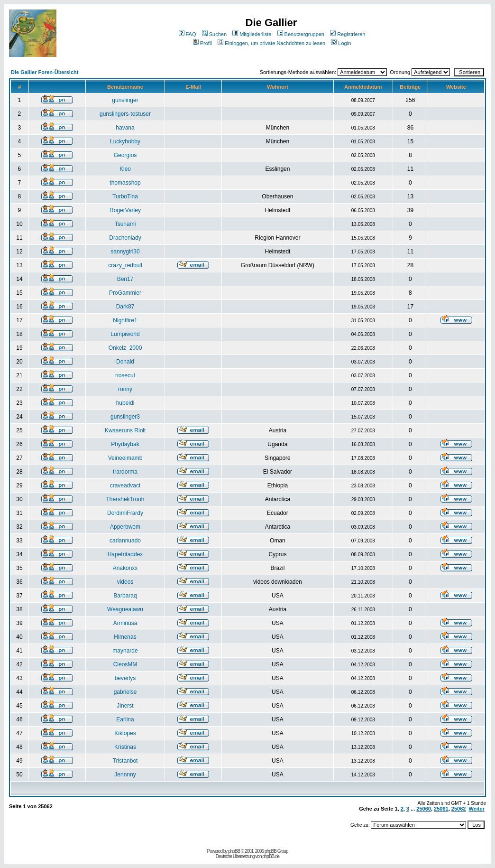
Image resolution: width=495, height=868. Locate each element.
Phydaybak (125, 444)
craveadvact (125, 485)
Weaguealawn (125, 609)
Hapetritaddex (125, 554)
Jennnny (125, 775)
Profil (202, 43)
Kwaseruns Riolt (125, 430)
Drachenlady (125, 238)
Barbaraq (125, 596)
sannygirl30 (125, 252)
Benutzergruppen (301, 34)
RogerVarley (125, 210)
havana (125, 128)
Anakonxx (125, 568)
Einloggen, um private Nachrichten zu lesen (271, 43)
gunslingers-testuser (125, 114)
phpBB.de (271, 856)
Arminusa (125, 623)
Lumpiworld (125, 334)
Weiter (477, 809)
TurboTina (125, 196)
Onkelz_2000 (125, 348)
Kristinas (125, 747)
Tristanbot (125, 761)
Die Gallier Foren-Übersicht (45, 72)
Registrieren (348, 34)
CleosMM (125, 664)
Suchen (214, 34)
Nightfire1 (125, 320)
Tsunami (125, 224)
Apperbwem (125, 527)
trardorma (125, 472)
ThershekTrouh (125, 499)
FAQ (188, 34)
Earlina (125, 719)
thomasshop (125, 183)
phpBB (234, 851)
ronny (125, 389)
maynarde (125, 651)
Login (341, 43)
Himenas (125, 637)
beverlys (125, 678)
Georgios (125, 155)
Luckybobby (125, 141)
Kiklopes (125, 733)
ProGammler (125, 293)
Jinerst (125, 706)
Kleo (125, 169)
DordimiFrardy (125, 513)
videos (125, 582)
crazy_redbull (125, 265)
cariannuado (125, 541)
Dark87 (125, 307)
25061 (441, 809)
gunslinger (125, 100)
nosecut (125, 375)
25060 (424, 809)
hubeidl (125, 403)
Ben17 (125, 279)
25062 (459, 809)
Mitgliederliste (252, 34)
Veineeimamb (125, 458)
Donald (125, 362)
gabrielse (125, 692)
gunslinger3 (125, 417)
